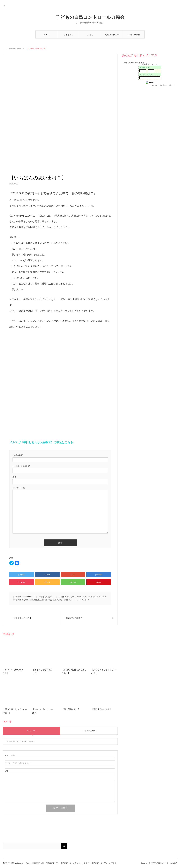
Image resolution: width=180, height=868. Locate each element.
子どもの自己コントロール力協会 (90, 17)
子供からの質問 (15, 49)
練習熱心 (38, 600)
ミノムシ (86, 597)
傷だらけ (94, 597)
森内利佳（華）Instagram (13, 863)
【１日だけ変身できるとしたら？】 (74, 672)
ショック (78, 597)
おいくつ (70, 597)
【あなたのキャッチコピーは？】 (104, 672)
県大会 (18, 600)
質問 (71, 600)
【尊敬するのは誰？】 (102, 709)
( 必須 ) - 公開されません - (18, 763)
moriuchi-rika (27, 597)
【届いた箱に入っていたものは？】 (15, 711)
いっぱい (62, 597)
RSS (4, 5)
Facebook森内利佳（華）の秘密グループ (42, 863)
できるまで (68, 35)
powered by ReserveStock (164, 85)
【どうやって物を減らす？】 (42, 672)
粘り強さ (25, 600)
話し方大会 (63, 600)
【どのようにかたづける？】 (13, 672)
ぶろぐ (90, 35)
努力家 (101, 597)
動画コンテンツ (112, 35)
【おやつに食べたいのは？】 (42, 711)
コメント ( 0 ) (31, 731)
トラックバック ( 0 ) (89, 731)
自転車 (45, 600)
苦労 (50, 600)
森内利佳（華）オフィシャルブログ (75, 863)
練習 (32, 600)
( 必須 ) (10, 755)
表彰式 (56, 600)
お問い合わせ (134, 35)
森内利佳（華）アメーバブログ (104, 863)
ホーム (46, 35)
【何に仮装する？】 (71, 709)
